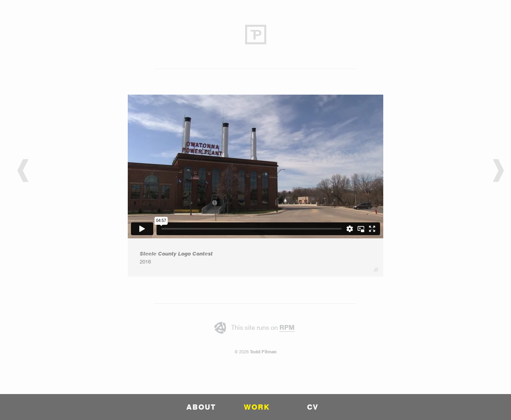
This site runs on (263, 328)
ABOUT (201, 407)
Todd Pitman (263, 352)
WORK (257, 407)
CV (313, 407)
